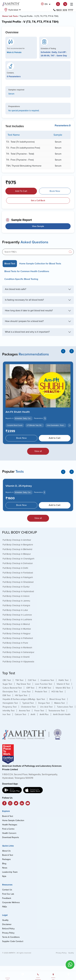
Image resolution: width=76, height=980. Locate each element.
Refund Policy (8, 929)
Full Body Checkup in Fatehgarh (18, 577)
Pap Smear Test (24, 684)
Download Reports (11, 837)
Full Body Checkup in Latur (15, 610)
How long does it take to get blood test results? (29, 311)
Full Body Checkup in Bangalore (18, 544)
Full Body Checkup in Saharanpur (18, 652)
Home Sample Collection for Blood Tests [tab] (40, 264)
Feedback (7, 898)
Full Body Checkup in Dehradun (18, 563)
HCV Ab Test (57, 692)
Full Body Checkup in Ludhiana (17, 619)
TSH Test (19, 680)
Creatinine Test (47, 680)
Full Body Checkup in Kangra (16, 605)
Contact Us (7, 890)
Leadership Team (10, 872)
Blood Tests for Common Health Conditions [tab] (27, 271)
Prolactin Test (41, 692)
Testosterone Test (56, 711)
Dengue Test (44, 703)
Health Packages (10, 825)
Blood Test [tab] (10, 264)
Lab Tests (13, 16)
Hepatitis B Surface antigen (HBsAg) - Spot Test (24, 699)
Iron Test (6, 714)
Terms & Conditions (11, 937)
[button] (58, 4)
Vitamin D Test (63, 684)
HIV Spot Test (21, 695)
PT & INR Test (45, 688)
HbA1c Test (63, 680)
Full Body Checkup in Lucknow (17, 615)
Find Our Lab (8, 894)
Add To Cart (21, 191)
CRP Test (30, 688)
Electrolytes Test (10, 692)
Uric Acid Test (46, 707)
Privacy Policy (8, 933)
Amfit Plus (44, 714)
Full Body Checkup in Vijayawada (18, 661)
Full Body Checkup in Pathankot (18, 638)
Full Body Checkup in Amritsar (17, 540)
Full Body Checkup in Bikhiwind (17, 549)
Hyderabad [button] (13, 10)
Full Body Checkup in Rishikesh (17, 647)
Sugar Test (7, 684)
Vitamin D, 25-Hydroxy (19, 486)
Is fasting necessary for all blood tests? (24, 300)
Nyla (4, 876)
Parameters (38, 418)
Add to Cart (55, 438)
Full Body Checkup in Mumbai (17, 629)
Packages (6, 859)
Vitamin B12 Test (63, 688)
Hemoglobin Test (10, 703)
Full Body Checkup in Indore (16, 596)
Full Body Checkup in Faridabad (18, 573)
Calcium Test (20, 714)
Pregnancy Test (10, 707)
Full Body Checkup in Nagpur (17, 633)
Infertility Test (9, 711)
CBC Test (7, 680)
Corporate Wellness (11, 902)
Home (5, 16)
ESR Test (7, 695)
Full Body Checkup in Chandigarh (18, 558)
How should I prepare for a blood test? (24, 321)
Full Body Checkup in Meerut (16, 624)
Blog (4, 864)
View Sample (38, 226)
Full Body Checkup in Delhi (15, 568)
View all (38, 451)
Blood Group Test (57, 699)
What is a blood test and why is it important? (27, 332)
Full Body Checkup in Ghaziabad (18, 582)
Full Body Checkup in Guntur (16, 587)
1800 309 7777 (63, 10)
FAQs (5, 907)
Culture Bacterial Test (12, 688)
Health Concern (9, 833)
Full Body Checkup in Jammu (16, 601)
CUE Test (32, 680)
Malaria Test (60, 703)
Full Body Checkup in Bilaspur (17, 554)
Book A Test (8, 816)
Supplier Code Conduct (13, 941)
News (5, 868)
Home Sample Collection (13, 820)
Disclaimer (7, 924)
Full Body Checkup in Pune (15, 643)
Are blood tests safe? (16, 289)
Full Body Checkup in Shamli (16, 657)
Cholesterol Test (28, 707)
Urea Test (26, 692)
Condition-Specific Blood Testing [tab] (21, 279)
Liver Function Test (44, 684)
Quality (5, 920)
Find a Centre (8, 829)
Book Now (55, 191)
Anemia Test (24, 711)
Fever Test (39, 711)
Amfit (33, 714)
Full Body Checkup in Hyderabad (18, 591)
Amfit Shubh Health (62, 714)
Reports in (10, 418)
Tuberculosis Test (65, 707)
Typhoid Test (28, 703)
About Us (6, 851)
